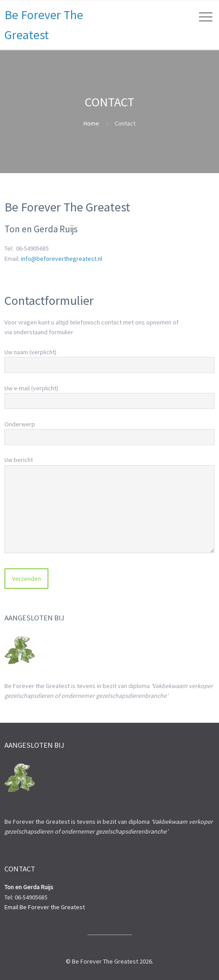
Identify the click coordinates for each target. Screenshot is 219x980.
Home (91, 123)
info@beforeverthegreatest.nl (62, 259)
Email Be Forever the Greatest (45, 907)
